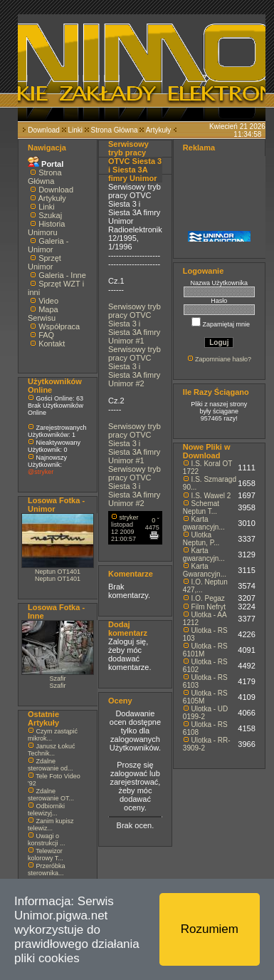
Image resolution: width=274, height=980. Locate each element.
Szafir (57, 679)
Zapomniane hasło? (223, 359)
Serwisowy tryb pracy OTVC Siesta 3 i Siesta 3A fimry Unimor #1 (135, 324)
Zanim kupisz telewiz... (51, 825)
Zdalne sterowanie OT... (51, 795)
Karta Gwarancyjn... (205, 570)
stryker (129, 517)
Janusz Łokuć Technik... (52, 750)
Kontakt (52, 344)
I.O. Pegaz (208, 598)
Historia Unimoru (46, 228)
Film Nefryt (209, 607)
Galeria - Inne (62, 275)
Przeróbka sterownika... (47, 870)
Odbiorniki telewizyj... (46, 810)
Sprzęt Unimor (44, 262)
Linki (75, 130)
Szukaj (50, 215)
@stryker (41, 472)
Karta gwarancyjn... (204, 523)
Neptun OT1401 (58, 572)
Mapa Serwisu (43, 314)
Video (48, 301)
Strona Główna (115, 130)
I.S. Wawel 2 (211, 496)
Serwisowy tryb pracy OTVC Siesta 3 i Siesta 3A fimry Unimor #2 (135, 366)
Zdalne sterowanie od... (51, 765)
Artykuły (159, 130)
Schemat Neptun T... (201, 507)
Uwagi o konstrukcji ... (47, 840)
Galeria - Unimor (48, 245)
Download (43, 130)
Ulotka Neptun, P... (201, 539)
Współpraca (59, 326)
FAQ (46, 335)
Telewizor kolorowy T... (46, 855)
